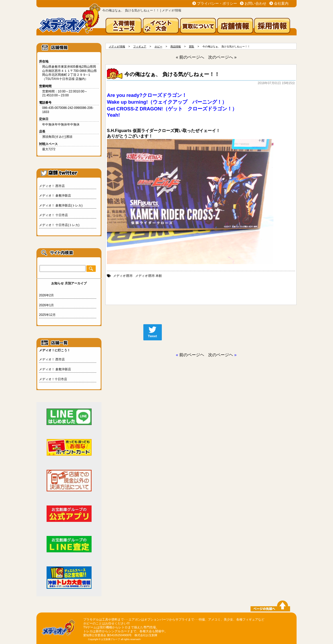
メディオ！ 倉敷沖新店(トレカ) (61, 205)
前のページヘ (192, 355)
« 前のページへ (190, 57)
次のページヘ (221, 355)
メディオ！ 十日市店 (53, 215)
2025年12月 (47, 315)
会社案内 (281, 3)
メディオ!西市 (123, 276)
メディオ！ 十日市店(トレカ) (59, 225)
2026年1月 (46, 305)
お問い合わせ (255, 3)
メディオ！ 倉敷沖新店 (55, 196)
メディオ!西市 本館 (149, 276)
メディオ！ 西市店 (52, 186)
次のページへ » (222, 57)
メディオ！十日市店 (53, 379)
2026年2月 (46, 295)
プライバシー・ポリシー (217, 3)
